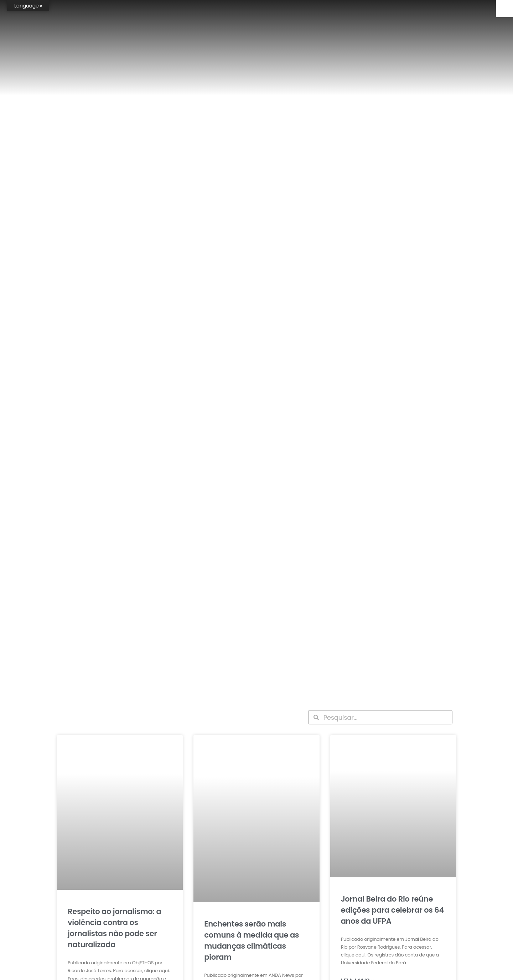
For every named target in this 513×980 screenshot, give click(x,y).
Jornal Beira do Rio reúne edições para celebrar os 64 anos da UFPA (392, 910)
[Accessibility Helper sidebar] (504, 9)
